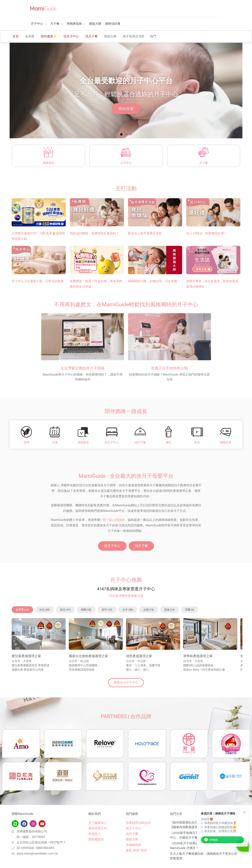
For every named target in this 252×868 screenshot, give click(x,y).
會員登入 (95, 834)
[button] (121, 134)
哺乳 (169, 442)
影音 (197, 442)
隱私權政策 (96, 839)
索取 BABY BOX (136, 850)
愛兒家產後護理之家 (26, 656)
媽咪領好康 (113, 24)
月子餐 (55, 24)
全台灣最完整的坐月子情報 (83, 368)
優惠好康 (225, 442)
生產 (55, 442)
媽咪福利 (48, 163)
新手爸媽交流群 (134, 36)
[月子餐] (204, 152)
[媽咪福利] (48, 152)
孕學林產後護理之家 (198, 656)
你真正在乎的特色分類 (169, 368)
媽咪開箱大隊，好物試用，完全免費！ (154, 281)
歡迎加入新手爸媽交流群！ (146, 233)
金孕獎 (30, 36)
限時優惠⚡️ (49, 36)
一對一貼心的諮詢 (112, 520)
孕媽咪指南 (74, 24)
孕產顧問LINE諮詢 (138, 823)
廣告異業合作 (98, 828)
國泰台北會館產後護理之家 (88, 656)
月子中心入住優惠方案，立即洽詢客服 (38, 281)
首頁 (16, 36)
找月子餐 (91, 36)
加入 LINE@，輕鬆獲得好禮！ (207, 233)
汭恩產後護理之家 (139, 656)
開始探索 (126, 109)
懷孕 (27, 442)
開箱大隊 (95, 24)
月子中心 (37, 24)
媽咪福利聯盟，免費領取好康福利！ (94, 233)
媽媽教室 (83, 442)
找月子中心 (71, 36)
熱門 (153, 36)
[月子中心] (126, 152)
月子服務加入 (98, 823)
